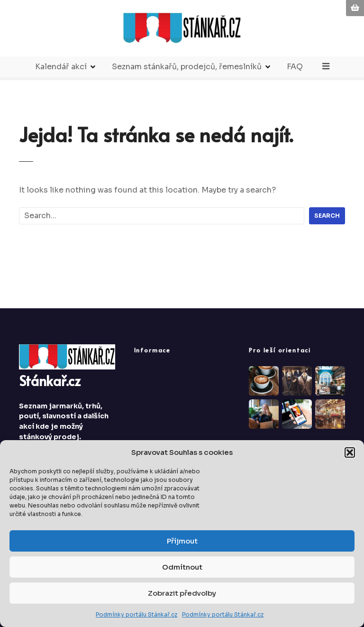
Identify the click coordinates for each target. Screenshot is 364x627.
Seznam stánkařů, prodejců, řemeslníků (187, 67)
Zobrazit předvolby (182, 593)
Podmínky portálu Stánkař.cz (136, 614)
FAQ (295, 67)
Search (327, 216)
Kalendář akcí (61, 67)
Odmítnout (182, 567)
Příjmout (182, 541)
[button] (350, 452)
